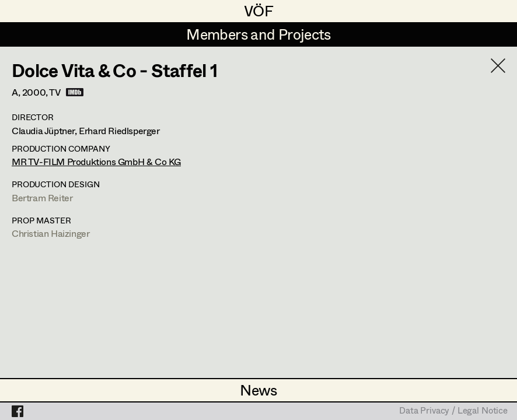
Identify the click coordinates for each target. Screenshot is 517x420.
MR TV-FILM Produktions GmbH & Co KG (96, 161)
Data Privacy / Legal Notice (453, 411)
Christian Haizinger (50, 233)
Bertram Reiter (42, 197)
